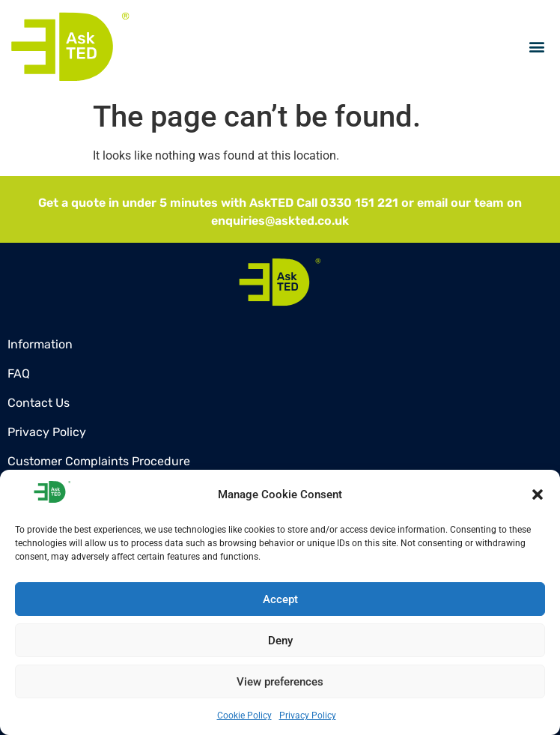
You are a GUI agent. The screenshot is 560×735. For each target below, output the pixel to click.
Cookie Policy (244, 716)
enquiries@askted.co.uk (280, 221)
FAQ (19, 373)
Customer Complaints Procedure (99, 461)
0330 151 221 (359, 203)
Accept (280, 599)
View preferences (280, 682)
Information (40, 344)
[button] (538, 494)
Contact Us (39, 403)
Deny (280, 641)
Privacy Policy (308, 716)
